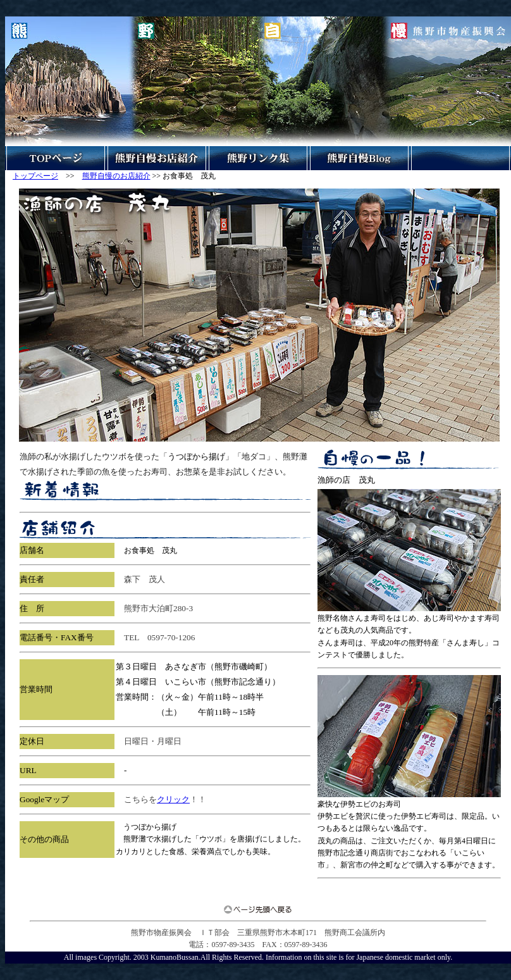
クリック (173, 799)
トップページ (35, 176)
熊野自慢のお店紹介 (116, 176)
